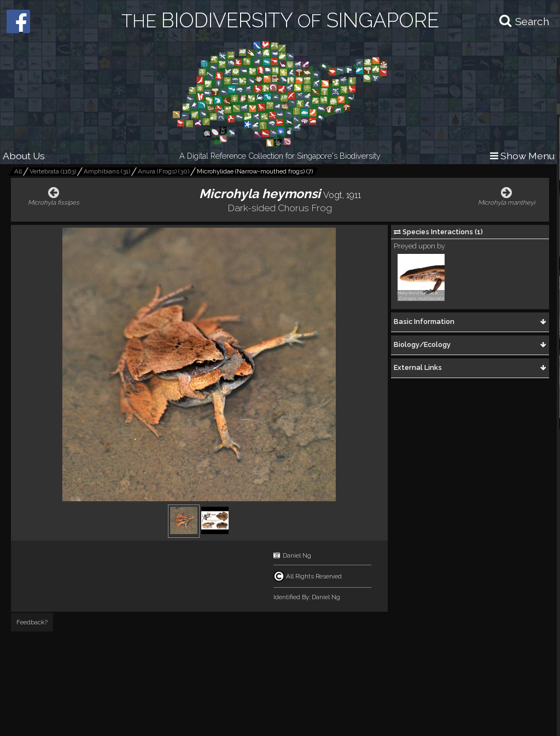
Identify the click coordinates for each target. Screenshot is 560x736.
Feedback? (32, 622)
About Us (24, 156)
